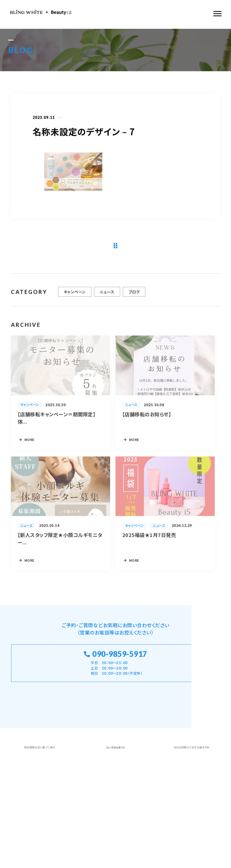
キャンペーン (75, 294)
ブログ (134, 294)
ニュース (107, 294)
